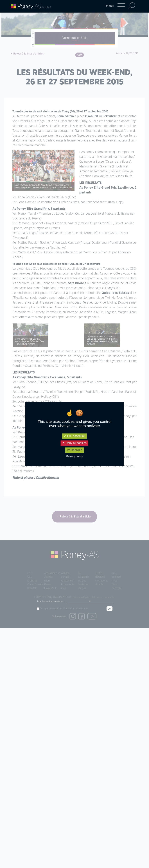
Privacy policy (74, 456)
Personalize (74, 450)
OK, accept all (74, 436)
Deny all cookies (74, 443)
